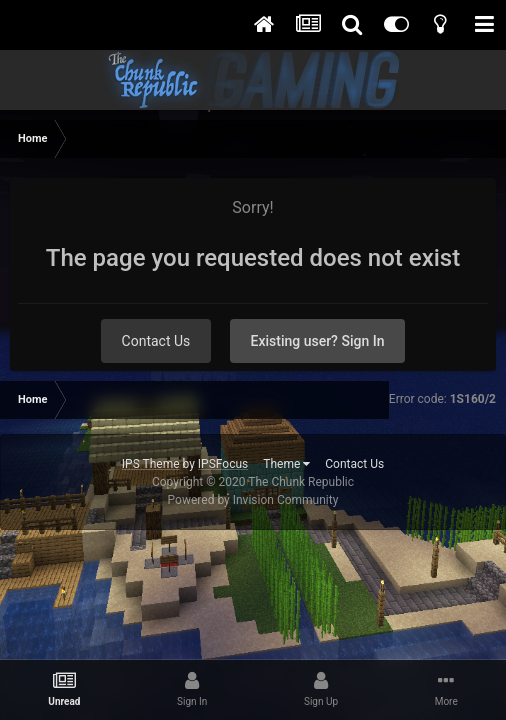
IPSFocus (223, 464)
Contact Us (156, 341)
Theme (286, 464)
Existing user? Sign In (318, 341)
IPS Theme (151, 464)
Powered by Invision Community (253, 500)
